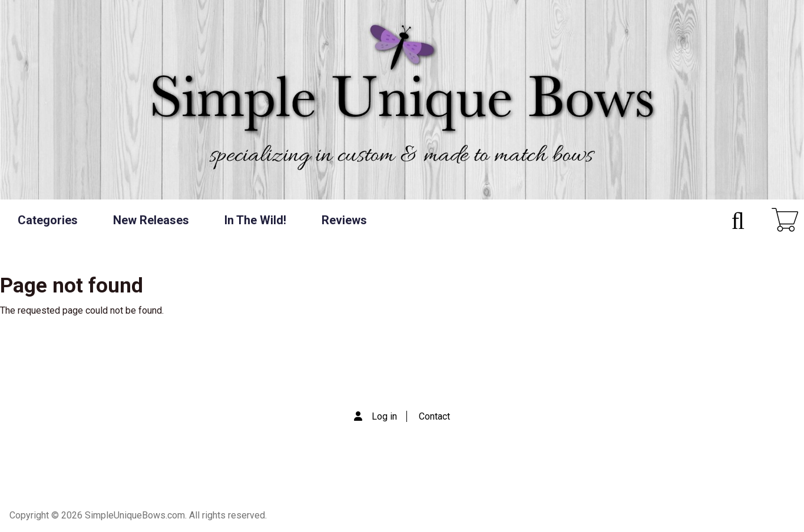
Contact (434, 416)
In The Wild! (255, 220)
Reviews (344, 220)
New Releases (151, 220)
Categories (48, 220)
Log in (384, 416)
